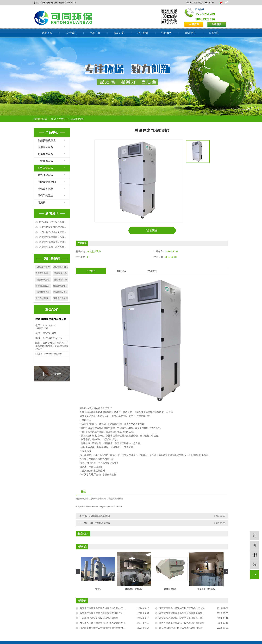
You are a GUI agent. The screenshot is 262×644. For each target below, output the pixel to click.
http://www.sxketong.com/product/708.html (104, 507)
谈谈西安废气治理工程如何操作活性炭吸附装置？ (105, 628)
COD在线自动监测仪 (100, 523)
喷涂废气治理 (43, 292)
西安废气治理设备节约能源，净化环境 (54, 242)
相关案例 (143, 33)
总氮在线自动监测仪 (100, 516)
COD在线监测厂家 (61, 267)
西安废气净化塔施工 (61, 286)
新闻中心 (190, 33)
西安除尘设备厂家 (43, 286)
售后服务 (167, 33)
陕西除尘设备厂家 (61, 292)
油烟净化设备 (45, 147)
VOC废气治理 (43, 267)
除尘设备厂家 (61, 280)
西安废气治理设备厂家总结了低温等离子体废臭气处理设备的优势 (192, 618)
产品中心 (95, 33)
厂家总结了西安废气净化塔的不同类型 (99, 618)
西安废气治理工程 (97, 499)
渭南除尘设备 (61, 273)
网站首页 (47, 33)
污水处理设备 (45, 161)
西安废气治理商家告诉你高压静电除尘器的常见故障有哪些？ (190, 613)
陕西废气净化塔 (60, 298)
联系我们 (214, 33)
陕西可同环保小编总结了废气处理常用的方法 (182, 623)
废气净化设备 (45, 175)
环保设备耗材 (45, 189)
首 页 (53, 119)
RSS (207, 3)
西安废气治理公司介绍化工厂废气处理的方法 (102, 623)
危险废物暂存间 (47, 182)
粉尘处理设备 (45, 154)
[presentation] (78, 572)
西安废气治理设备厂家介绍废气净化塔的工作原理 (105, 608)
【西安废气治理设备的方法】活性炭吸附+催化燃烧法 (54, 232)
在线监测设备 (77, 119)
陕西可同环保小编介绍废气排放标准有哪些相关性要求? (54, 222)
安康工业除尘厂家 (43, 273)
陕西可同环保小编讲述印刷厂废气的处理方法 (182, 608)
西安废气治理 (43, 280)
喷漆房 (42, 203)
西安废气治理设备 (115, 499)
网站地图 (199, 3)
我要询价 (152, 231)
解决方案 (119, 33)
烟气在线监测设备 (43, 298)
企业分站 (190, 3)
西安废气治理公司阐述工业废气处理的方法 (181, 628)
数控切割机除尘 (47, 140)
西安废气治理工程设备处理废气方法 (54, 247)
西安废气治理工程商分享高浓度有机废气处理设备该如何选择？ (112, 613)
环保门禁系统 (45, 196)
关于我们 (71, 33)
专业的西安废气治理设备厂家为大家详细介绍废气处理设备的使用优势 (54, 227)
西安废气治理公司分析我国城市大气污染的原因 (54, 237)
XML (212, 3)
